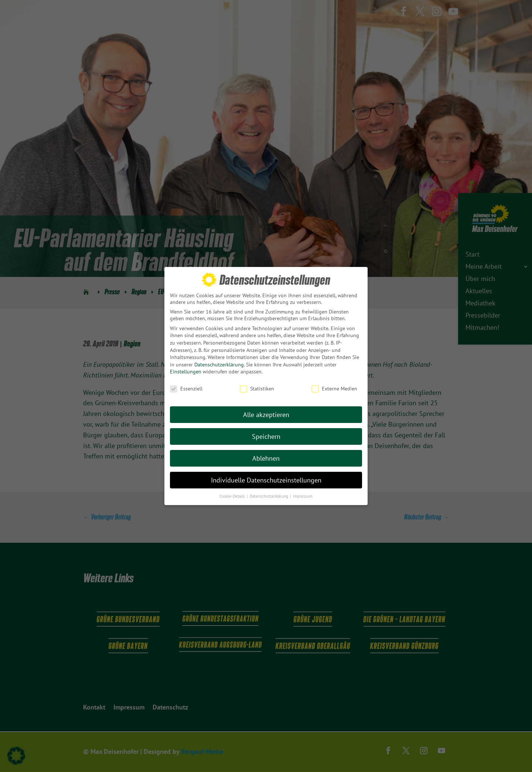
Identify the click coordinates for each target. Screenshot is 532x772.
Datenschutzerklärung (219, 363)
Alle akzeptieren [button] (266, 413)
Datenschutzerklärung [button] (270, 494)
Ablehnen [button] (266, 456)
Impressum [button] (303, 494)
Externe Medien (334, 387)
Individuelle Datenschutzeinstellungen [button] (266, 478)
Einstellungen (186, 370)
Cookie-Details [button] (233, 494)
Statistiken (257, 387)
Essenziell (186, 387)
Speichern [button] (266, 435)
